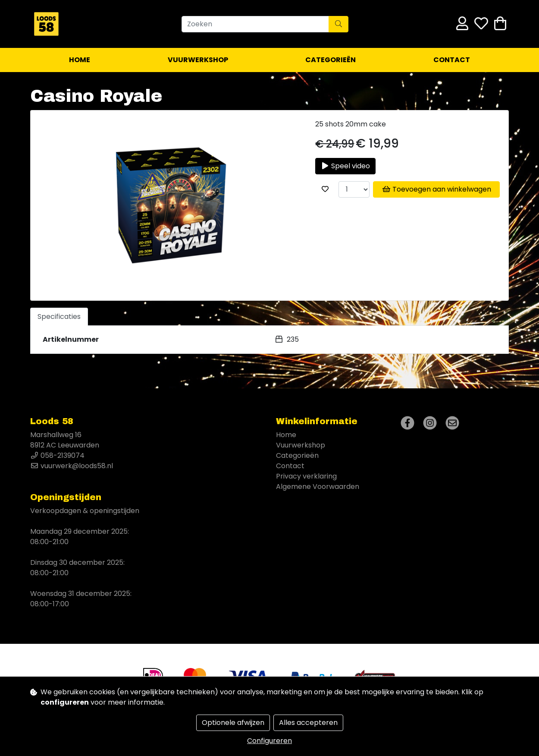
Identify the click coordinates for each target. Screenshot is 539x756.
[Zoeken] (255, 24)
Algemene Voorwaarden (318, 487)
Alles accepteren (308, 723)
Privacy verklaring (306, 476)
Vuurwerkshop (198, 60)
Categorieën (331, 60)
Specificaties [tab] (59, 317)
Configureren (269, 741)
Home (80, 60)
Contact (452, 60)
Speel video (345, 166)
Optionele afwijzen (233, 723)
